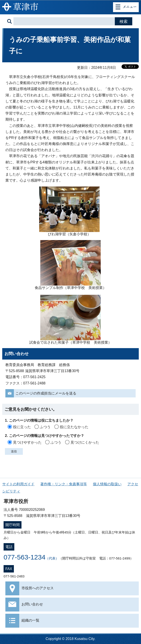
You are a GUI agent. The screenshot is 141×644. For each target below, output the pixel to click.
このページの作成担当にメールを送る (46, 393)
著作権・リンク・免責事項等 (64, 484)
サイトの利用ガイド (18, 484)
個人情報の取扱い (107, 484)
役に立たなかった (74, 427)
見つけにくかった (85, 442)
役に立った (22, 427)
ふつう (45, 427)
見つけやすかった (27, 442)
